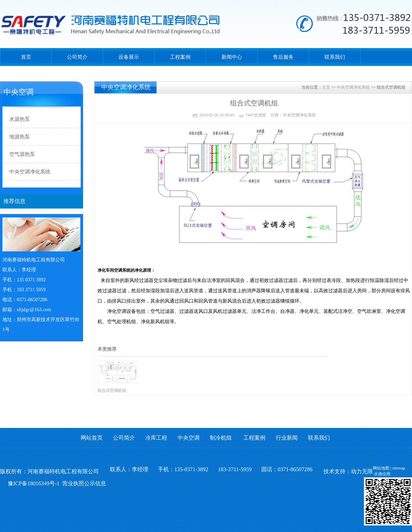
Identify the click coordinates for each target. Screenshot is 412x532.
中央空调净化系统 (353, 87)
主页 (326, 87)
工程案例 (180, 57)
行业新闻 (287, 438)
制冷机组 (221, 438)
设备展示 (129, 57)
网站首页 (92, 438)
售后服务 (283, 57)
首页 (26, 57)
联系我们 (335, 57)
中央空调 (188, 438)
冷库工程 (156, 438)
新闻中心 (232, 57)
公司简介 (77, 57)
